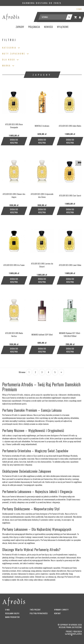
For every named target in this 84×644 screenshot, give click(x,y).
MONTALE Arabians (42, 126)
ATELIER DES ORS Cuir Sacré (70, 195)
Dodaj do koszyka (14, 141)
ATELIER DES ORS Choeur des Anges (14, 195)
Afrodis (74, 625)
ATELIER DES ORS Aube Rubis (70, 126)
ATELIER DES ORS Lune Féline (70, 265)
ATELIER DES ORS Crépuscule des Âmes (42, 195)
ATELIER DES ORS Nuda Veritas (14, 334)
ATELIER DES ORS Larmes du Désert (42, 265)
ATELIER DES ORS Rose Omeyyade (14, 126)
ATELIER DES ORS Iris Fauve (14, 265)
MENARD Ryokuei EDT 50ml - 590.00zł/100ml (70, 334)
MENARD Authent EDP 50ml (42, 334)
